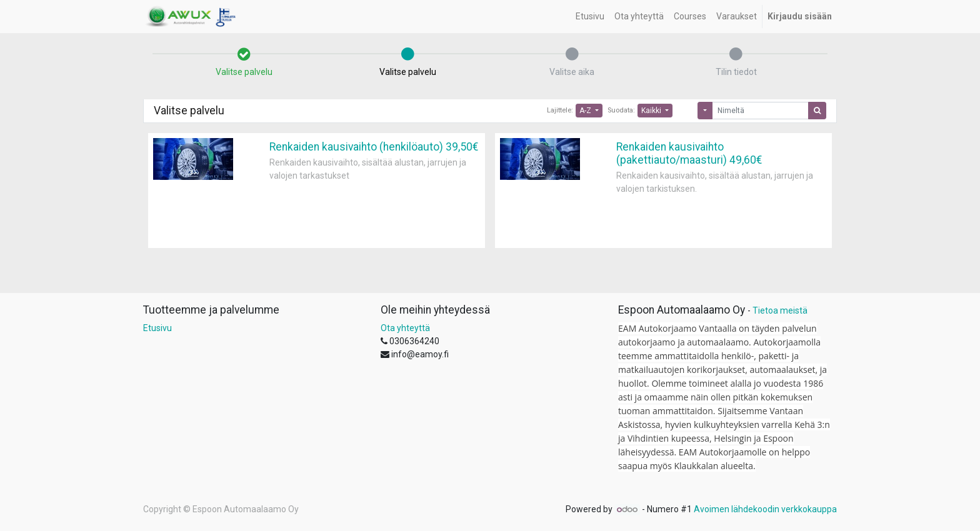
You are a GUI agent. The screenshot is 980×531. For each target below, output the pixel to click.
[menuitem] (590, 17)
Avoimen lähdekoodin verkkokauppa (765, 509)
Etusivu (157, 328)
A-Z (586, 111)
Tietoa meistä (780, 310)
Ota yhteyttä (405, 328)
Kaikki (652, 111)
